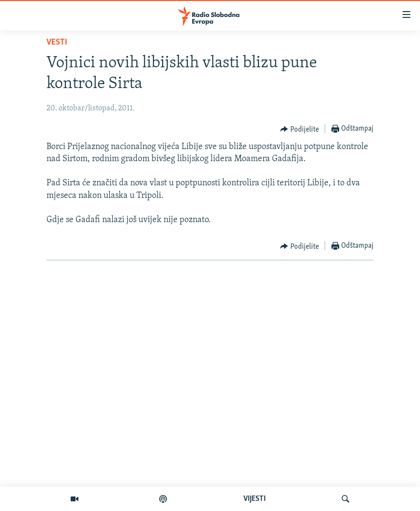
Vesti (57, 42)
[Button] (300, 129)
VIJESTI (255, 499)
